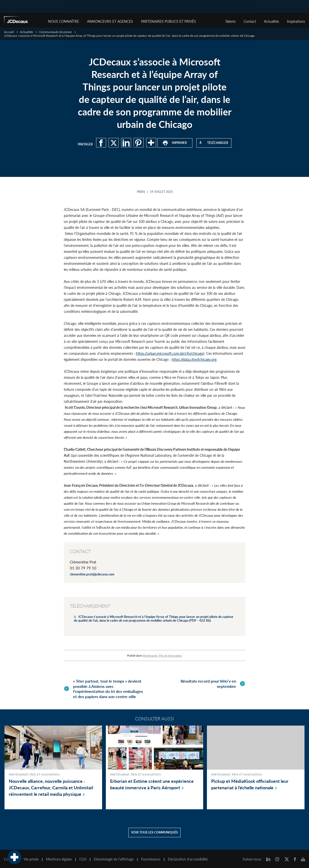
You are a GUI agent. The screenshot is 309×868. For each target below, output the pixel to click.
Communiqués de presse (55, 32)
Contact (250, 21)
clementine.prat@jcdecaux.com (92, 574)
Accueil (9, 32)
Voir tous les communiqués (154, 831)
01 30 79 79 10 (83, 568)
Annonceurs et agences (110, 21)
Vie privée (31, 858)
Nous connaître (64, 21)
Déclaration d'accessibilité (188, 858)
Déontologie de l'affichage (114, 858)
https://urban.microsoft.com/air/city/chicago (170, 353)
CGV (83, 858)
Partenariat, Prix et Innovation (163, 655)
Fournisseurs (151, 858)
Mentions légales (59, 858)
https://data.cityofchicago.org (194, 359)
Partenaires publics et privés (169, 21)
